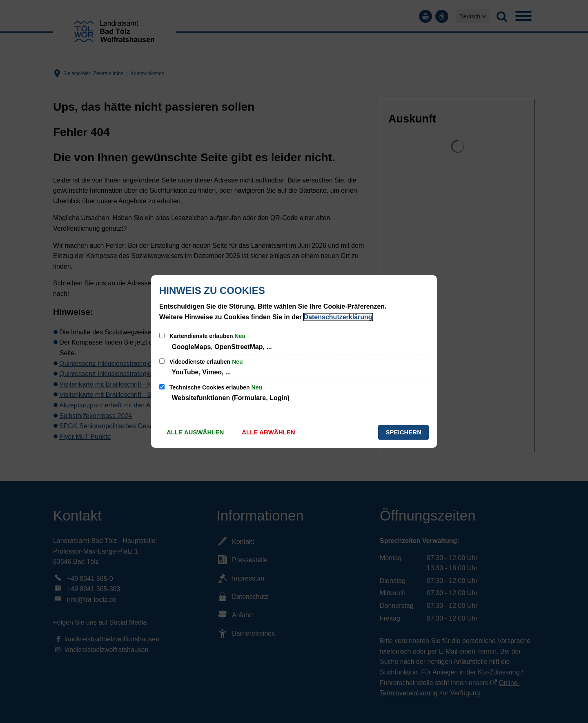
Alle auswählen (195, 432)
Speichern (403, 432)
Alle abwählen (268, 432)
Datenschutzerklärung (338, 317)
